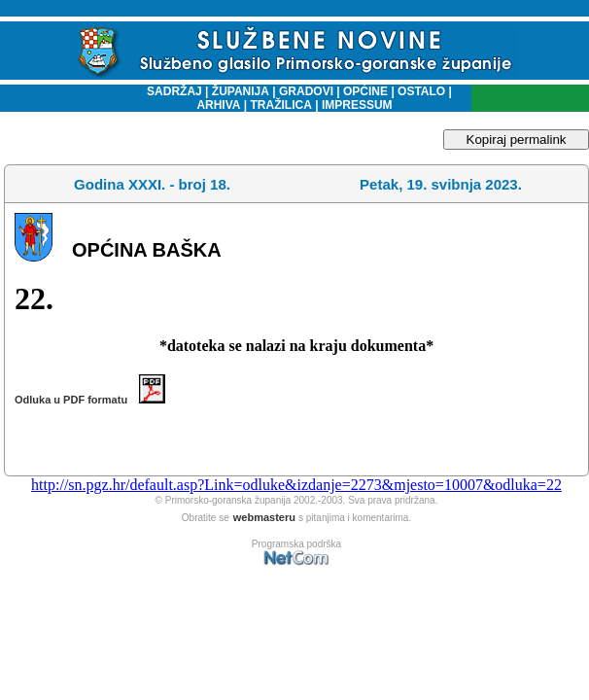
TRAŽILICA (279, 105)
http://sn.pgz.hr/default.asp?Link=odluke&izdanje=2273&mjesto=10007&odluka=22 (296, 485)
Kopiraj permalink (517, 140)
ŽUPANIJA (241, 91)
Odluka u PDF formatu (90, 400)
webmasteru (264, 517)
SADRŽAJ (170, 91)
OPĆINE (365, 91)
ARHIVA (218, 105)
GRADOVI (306, 91)
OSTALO (421, 91)
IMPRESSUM (357, 105)
